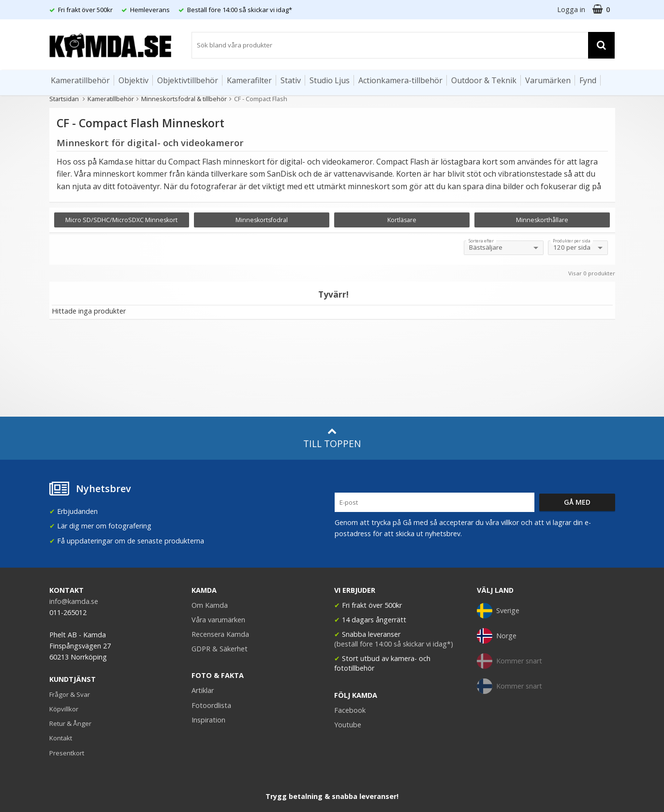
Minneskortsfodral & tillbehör (184, 99)
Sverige (498, 611)
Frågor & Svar (70, 694)
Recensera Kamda (220, 634)
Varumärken (548, 80)
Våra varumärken (218, 620)
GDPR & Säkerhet (220, 649)
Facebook (350, 710)
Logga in (571, 9)
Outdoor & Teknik (484, 80)
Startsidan (64, 99)
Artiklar (203, 690)
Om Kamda (210, 605)
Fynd (588, 80)
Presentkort (67, 753)
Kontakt (61, 738)
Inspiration (208, 720)
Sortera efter (481, 241)
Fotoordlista (211, 705)
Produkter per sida (572, 241)
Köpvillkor (64, 709)
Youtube (348, 725)
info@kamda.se (74, 601)
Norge (497, 636)
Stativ (291, 80)
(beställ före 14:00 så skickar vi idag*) (394, 644)
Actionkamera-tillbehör (400, 80)
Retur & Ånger (70, 723)
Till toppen (332, 438)
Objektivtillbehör (188, 80)
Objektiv (133, 80)
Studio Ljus (330, 80)
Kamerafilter (249, 80)
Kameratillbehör (80, 80)
